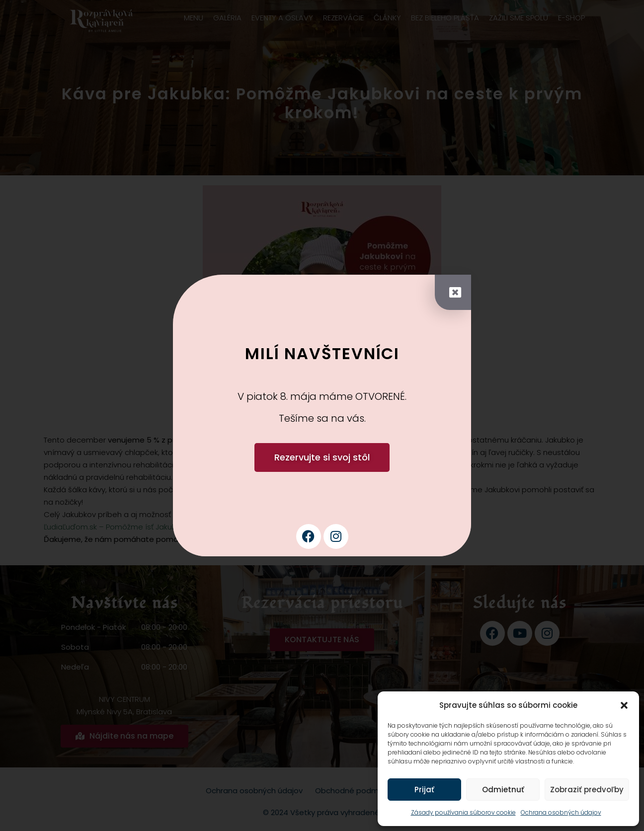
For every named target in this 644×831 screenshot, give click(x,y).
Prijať (424, 790)
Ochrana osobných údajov (561, 812)
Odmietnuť (503, 790)
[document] (322, 415)
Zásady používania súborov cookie (463, 812)
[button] (624, 705)
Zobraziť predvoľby (587, 790)
